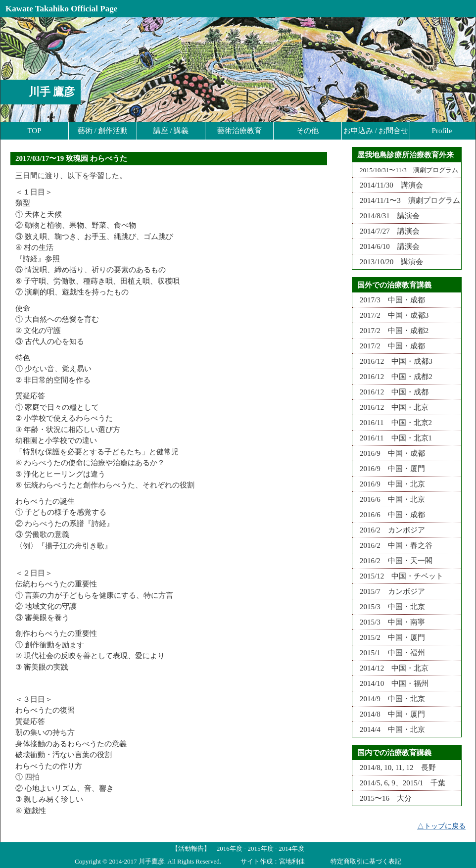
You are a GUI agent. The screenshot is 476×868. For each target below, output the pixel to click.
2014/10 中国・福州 (390, 683)
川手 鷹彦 (52, 92)
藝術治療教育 (239, 131)
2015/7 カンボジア (389, 591)
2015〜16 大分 (382, 798)
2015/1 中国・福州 (389, 653)
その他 (308, 131)
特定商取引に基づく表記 (366, 861)
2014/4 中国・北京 (389, 729)
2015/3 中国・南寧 (389, 622)
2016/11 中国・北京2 (392, 423)
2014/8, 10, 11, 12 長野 (394, 768)
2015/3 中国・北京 (389, 607)
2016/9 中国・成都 (389, 453)
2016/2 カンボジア (389, 530)
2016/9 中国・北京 (389, 484)
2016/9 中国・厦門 (389, 469)
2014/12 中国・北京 (390, 668)
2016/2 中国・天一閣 (392, 561)
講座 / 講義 (171, 131)
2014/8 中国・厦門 (389, 714)
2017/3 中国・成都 (389, 300)
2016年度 (230, 848)
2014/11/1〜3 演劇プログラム (406, 200)
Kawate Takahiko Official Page (61, 9)
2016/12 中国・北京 (390, 407)
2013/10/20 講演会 (388, 262)
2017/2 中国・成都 (389, 346)
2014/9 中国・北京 (389, 699)
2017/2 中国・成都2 (390, 331)
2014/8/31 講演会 (386, 216)
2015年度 (261, 848)
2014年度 (291, 848)
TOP (34, 131)
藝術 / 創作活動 (103, 131)
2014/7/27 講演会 (386, 231)
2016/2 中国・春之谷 (392, 545)
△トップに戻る (441, 826)
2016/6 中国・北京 (389, 499)
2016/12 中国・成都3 (392, 361)
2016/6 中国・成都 (389, 515)
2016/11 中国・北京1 (392, 438)
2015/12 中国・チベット (398, 576)
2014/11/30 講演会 (388, 185)
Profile (442, 131)
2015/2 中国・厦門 (389, 637)
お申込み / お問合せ (376, 131)
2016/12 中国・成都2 (392, 377)
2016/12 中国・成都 (390, 392)
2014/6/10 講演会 (386, 246)
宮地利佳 (292, 861)
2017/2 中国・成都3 (390, 315)
